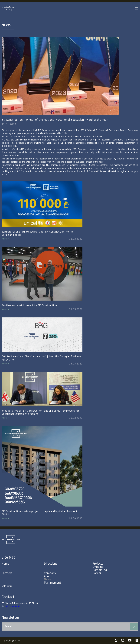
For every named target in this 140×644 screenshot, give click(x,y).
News (47, 580)
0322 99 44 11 (13, 607)
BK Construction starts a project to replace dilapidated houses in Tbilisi (40, 513)
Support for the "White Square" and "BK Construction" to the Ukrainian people (38, 233)
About (48, 576)
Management (52, 583)
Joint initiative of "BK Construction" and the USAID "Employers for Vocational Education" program (40, 412)
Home (5, 564)
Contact (7, 586)
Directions (51, 564)
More (4, 239)
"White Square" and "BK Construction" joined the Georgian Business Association (41, 358)
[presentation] (111, 110)
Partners (7, 573)
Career (97, 573)
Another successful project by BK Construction (29, 305)
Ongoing (98, 567)
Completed (100, 570)
